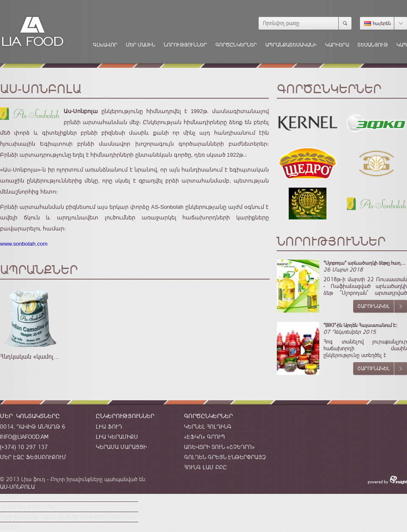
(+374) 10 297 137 (24, 447)
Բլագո (9, 497)
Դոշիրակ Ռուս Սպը (28, 507)
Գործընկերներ (236, 45)
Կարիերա (337, 45)
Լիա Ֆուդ (109, 427)
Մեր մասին (141, 45)
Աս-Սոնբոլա (17, 487)
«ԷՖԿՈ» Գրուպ (205, 437)
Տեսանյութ (373, 45)
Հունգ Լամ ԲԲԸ (205, 467)
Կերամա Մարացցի (121, 447)
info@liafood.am (24, 437)
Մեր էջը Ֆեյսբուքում (33, 457)
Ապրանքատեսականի (291, 45)
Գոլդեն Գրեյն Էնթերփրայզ (225, 457)
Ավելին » (13, 527)
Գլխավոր (105, 45)
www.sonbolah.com (24, 244)
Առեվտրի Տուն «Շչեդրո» (219, 447)
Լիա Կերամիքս (117, 437)
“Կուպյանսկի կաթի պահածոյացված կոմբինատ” (69, 517)
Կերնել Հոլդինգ (208, 427)
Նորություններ (185, 45)
